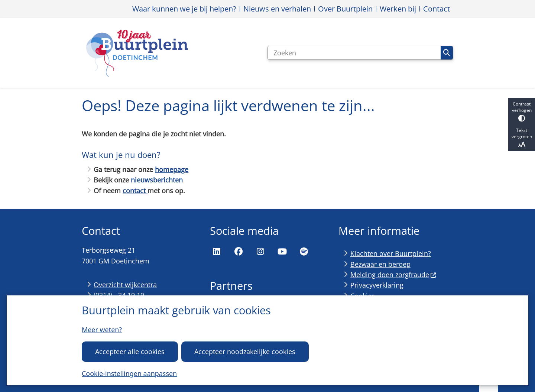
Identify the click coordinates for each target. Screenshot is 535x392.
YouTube (282, 252)
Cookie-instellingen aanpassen (129, 373)
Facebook (239, 252)
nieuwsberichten (157, 180)
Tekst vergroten (522, 138)
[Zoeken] (354, 53)
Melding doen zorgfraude (393, 275)
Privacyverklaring (377, 285)
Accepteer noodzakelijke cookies (245, 351)
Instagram (260, 252)
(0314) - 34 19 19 (119, 295)
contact (135, 191)
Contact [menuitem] (437, 9)
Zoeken (447, 53)
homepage (172, 169)
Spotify (304, 252)
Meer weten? (102, 330)
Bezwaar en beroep (380, 264)
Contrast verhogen (522, 111)
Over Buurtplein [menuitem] (345, 9)
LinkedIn (217, 252)
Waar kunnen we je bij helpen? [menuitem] (184, 9)
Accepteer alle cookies (130, 351)
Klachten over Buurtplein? (391, 253)
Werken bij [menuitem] (398, 9)
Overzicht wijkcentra (125, 285)
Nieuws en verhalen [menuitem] (277, 9)
